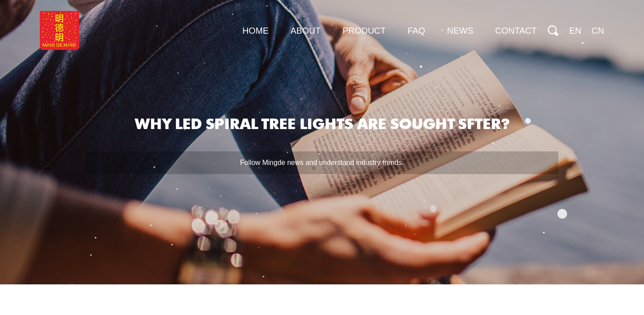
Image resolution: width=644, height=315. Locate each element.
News (460, 31)
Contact (516, 31)
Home (255, 31)
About (306, 31)
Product (364, 31)
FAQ (416, 31)
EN (575, 31)
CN (598, 31)
